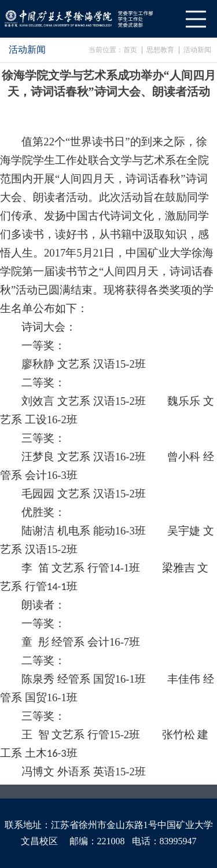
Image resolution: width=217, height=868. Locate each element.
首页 (130, 50)
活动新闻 (197, 50)
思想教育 (160, 50)
